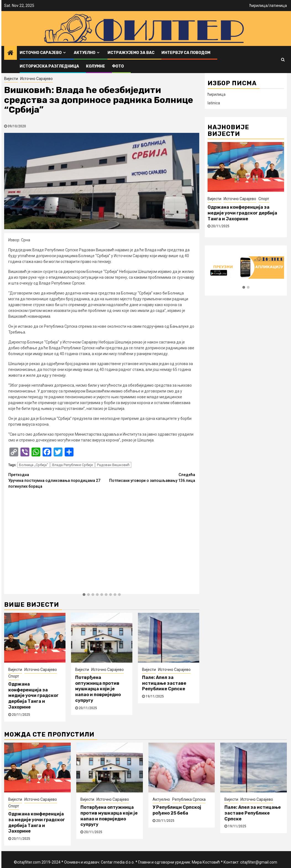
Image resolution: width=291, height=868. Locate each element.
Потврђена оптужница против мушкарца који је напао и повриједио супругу (98, 689)
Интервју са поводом (186, 53)
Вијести (11, 79)
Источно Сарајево (41, 53)
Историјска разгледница (49, 66)
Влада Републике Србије (73, 465)
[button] (84, 595)
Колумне (95, 66)
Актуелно (85, 53)
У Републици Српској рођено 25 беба (177, 810)
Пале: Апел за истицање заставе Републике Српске (164, 683)
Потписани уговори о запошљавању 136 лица (148, 477)
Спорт (14, 676)
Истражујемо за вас (131, 53)
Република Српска (189, 799)
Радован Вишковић (113, 465)
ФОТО (118, 66)
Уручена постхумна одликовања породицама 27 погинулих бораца (55, 480)
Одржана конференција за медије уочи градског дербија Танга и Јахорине (33, 696)
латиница (278, 6)
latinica (214, 103)
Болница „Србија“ (34, 465)
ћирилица (259, 6)
